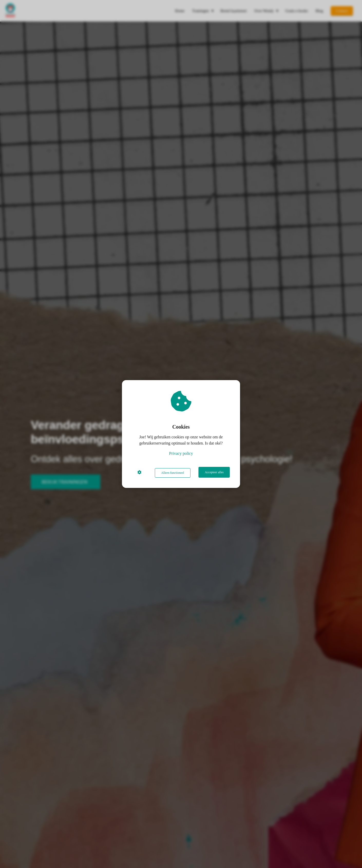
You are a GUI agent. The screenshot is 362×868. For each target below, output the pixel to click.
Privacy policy (181, 454)
